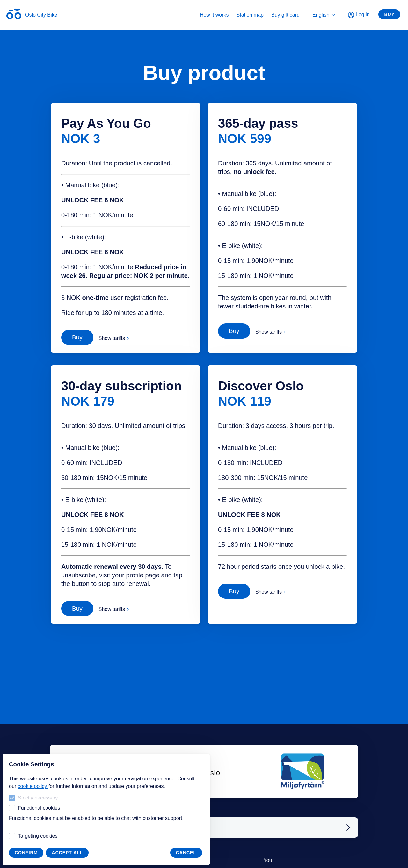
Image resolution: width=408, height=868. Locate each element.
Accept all (67, 853)
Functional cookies (35, 808)
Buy (389, 14)
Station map (250, 15)
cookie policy (33, 786)
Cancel (186, 853)
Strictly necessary (33, 798)
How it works (214, 15)
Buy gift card (285, 15)
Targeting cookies (33, 836)
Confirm (26, 853)
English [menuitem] (324, 15)
